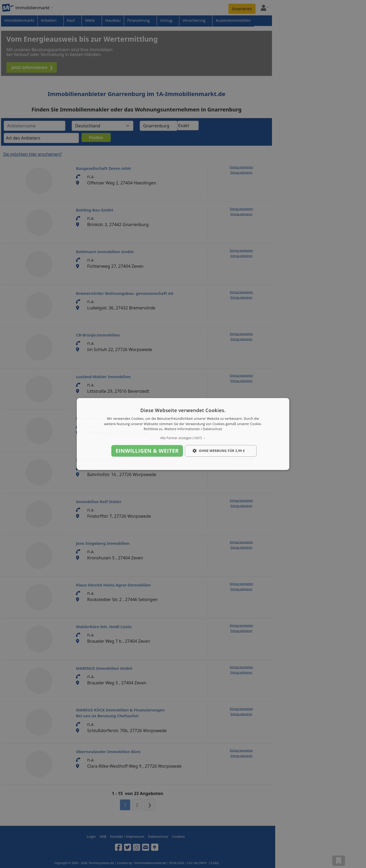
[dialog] (183, 434)
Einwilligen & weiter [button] (147, 451)
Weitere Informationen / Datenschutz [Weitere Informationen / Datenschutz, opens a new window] (193, 429)
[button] (183, 438)
